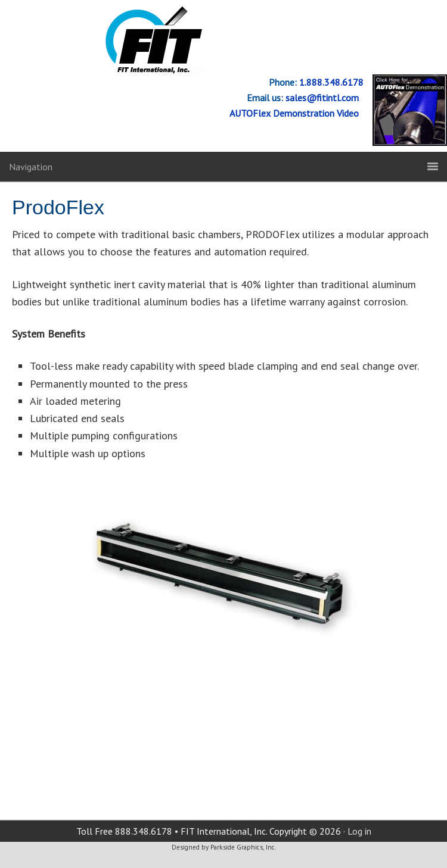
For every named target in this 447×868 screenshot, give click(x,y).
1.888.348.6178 (330, 82)
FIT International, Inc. (223, 40)
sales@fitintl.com (325, 98)
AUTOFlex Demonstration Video (297, 113)
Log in (359, 831)
